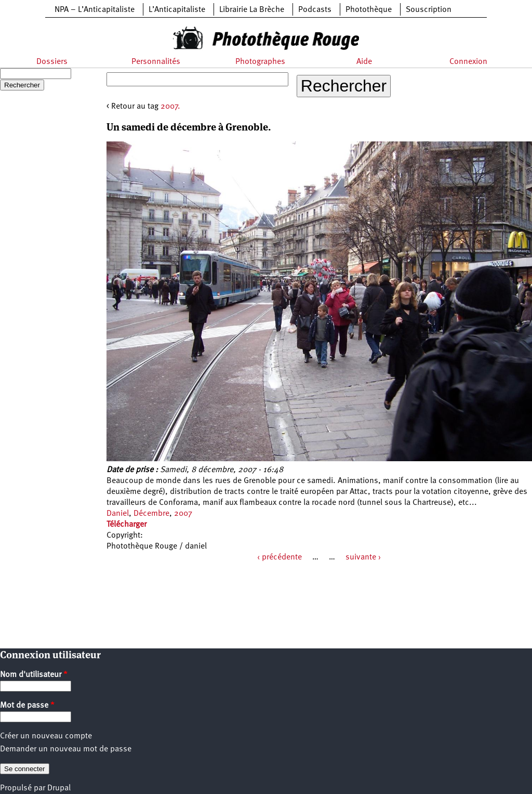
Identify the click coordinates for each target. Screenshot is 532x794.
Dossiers (52, 62)
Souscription (429, 10)
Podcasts (315, 10)
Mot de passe (27, 706)
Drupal (59, 788)
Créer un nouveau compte (46, 736)
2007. (170, 107)
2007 (183, 514)
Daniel (118, 514)
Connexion (468, 62)
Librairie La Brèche (252, 10)
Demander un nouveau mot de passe (66, 749)
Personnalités (156, 62)
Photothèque (369, 10)
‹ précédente (280, 557)
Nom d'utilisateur (34, 675)
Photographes (260, 62)
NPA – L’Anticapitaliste (95, 10)
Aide (364, 62)
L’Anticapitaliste (177, 10)
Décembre (151, 514)
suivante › (363, 557)
